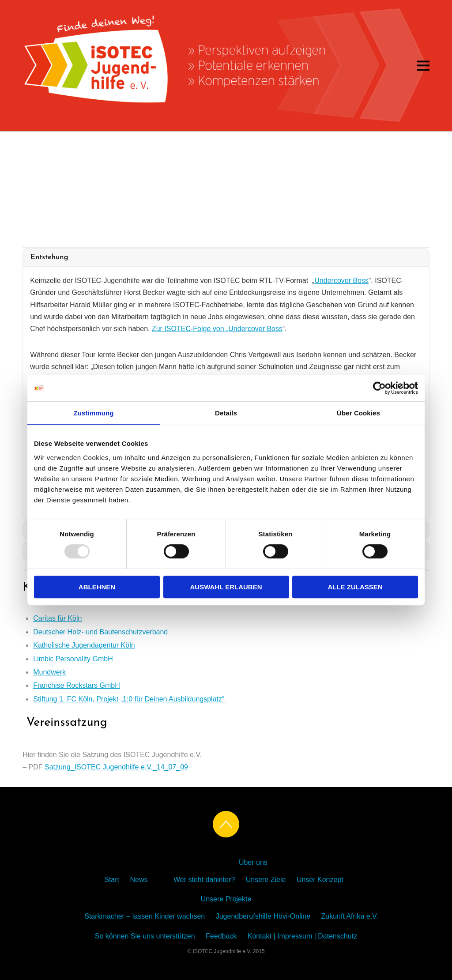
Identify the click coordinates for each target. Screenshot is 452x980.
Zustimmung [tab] (94, 413)
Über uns (253, 862)
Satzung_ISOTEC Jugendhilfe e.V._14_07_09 (116, 767)
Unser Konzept (320, 880)
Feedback (221, 936)
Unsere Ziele (266, 880)
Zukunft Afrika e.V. (350, 916)
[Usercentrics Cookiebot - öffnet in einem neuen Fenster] (379, 388)
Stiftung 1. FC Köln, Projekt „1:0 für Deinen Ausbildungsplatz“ (130, 699)
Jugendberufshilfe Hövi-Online (263, 916)
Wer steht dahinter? (204, 880)
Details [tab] (226, 413)
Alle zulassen (355, 587)
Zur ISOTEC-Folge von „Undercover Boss (217, 329)
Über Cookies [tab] (358, 413)
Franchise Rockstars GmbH (77, 685)
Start (112, 880)
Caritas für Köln (57, 618)
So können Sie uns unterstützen (145, 936)
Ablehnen (97, 587)
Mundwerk (49, 672)
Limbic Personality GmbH (73, 659)
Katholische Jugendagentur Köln (84, 645)
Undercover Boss (341, 281)
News (139, 880)
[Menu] (423, 66)
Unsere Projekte (226, 899)
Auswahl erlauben (226, 587)
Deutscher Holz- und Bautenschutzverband (100, 632)
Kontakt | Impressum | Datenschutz (302, 936)
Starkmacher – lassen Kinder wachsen (145, 916)
